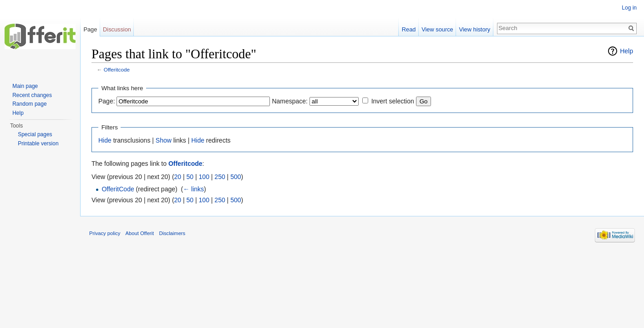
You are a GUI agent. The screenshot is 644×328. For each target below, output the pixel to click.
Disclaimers (172, 233)
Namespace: (290, 101)
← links (193, 189)
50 (190, 177)
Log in (629, 8)
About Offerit (140, 233)
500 (236, 177)
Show (164, 140)
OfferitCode (118, 189)
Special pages (35, 134)
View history (474, 29)
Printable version (38, 143)
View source (437, 29)
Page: (107, 101)
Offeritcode (117, 69)
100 (204, 177)
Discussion (117, 29)
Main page (25, 86)
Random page (29, 104)
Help (626, 51)
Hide (105, 140)
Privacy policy (105, 233)
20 (178, 177)
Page (90, 29)
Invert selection (393, 101)
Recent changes (32, 95)
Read (409, 29)
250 (220, 177)
